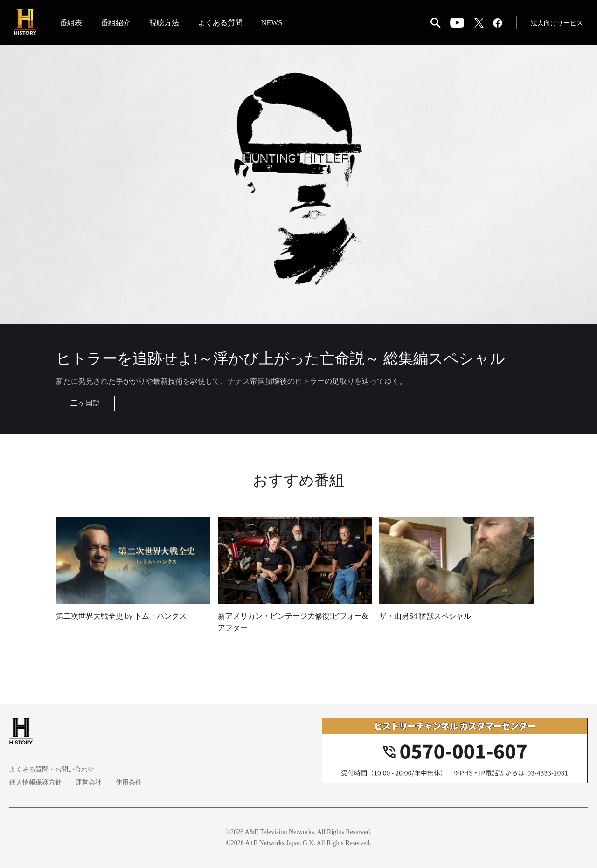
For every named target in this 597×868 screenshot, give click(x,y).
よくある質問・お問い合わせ (52, 769)
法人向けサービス (557, 23)
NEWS (272, 23)
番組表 (71, 23)
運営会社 (89, 782)
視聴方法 (164, 23)
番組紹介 (116, 23)
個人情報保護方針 (35, 782)
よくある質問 (220, 23)
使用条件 (129, 782)
